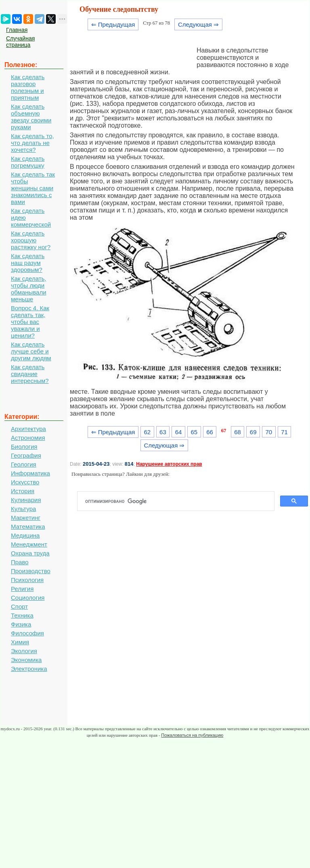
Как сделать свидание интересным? (30, 374)
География (26, 455)
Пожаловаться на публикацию (192, 735)
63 (163, 432)
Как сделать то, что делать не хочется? (32, 143)
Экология (24, 651)
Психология (27, 580)
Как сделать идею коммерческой (31, 218)
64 (179, 432)
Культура (23, 509)
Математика (28, 526)
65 (194, 432)
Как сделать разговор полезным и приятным (28, 87)
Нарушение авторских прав (169, 464)
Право (20, 562)
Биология (24, 447)
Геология (24, 464)
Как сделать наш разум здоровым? (28, 263)
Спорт (19, 606)
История (23, 491)
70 (269, 432)
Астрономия (28, 438)
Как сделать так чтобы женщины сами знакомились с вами (33, 188)
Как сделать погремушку (28, 162)
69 (253, 432)
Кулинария (26, 500)
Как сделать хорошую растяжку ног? (31, 240)
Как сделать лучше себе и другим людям (31, 351)
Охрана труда (30, 553)
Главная (17, 30)
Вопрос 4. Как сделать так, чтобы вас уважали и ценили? (30, 322)
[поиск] (179, 501)
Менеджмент (29, 544)
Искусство (25, 482)
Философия (27, 633)
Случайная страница (20, 42)
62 (147, 432)
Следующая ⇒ (198, 24)
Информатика (30, 473)
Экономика (26, 660)
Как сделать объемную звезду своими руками (31, 117)
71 (284, 432)
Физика (21, 624)
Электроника (29, 669)
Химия (20, 642)
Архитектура (28, 429)
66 (210, 432)
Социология (28, 598)
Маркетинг (26, 518)
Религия (22, 589)
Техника (22, 615)
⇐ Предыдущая (113, 24)
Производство (31, 571)
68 (238, 432)
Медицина (25, 535)
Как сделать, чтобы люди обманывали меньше (29, 289)
